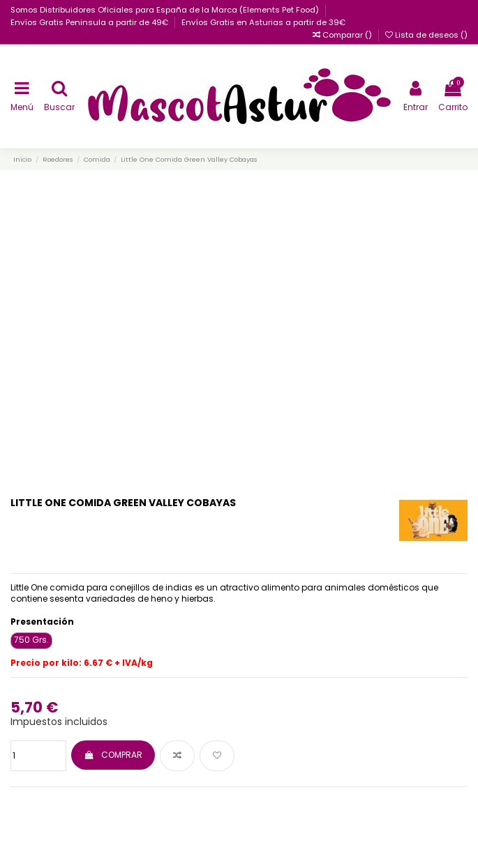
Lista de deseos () (426, 35)
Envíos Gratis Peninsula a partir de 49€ (90, 22)
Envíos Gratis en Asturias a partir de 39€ (263, 22)
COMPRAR (113, 755)
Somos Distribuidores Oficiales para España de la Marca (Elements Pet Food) (166, 10)
